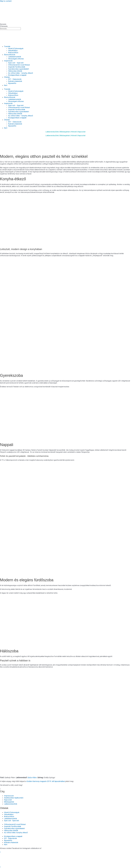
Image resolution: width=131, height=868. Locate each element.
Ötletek (7, 77)
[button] (65, 789)
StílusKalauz (13, 51)
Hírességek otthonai (16, 59)
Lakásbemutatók (15, 57)
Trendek (7, 46)
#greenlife (12, 83)
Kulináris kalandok (15, 81)
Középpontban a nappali (17, 75)
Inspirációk (8, 61)
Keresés (3, 24)
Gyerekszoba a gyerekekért (19, 69)
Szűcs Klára (32, 778)
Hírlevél (74, 132)
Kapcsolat (82, 132)
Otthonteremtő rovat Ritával (19, 65)
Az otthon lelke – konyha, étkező (21, 73)
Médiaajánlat (65, 132)
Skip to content (6, 1)
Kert (6, 85)
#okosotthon (13, 53)
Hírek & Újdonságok (16, 48)
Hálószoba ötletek (15, 71)
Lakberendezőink (52, 132)
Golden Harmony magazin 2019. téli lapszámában (46, 781)
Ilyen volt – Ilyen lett (16, 63)
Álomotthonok (10, 55)
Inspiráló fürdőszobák (17, 67)
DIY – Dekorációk (15, 79)
